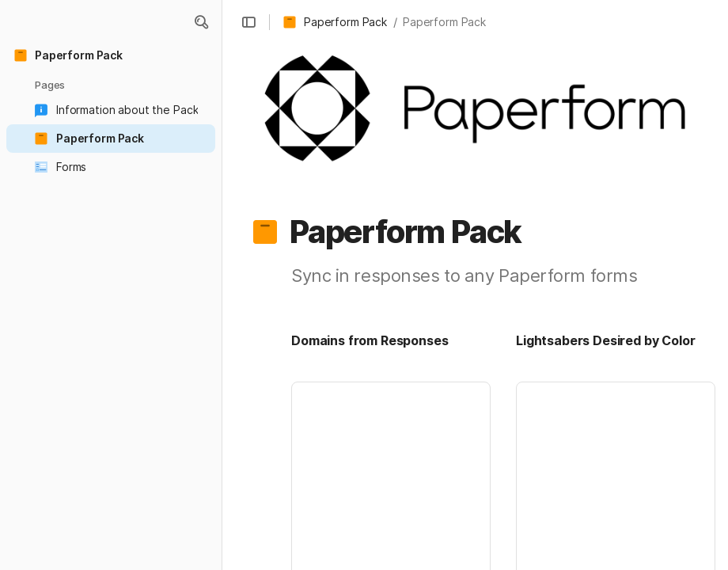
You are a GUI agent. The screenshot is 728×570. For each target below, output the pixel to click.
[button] (201, 22)
